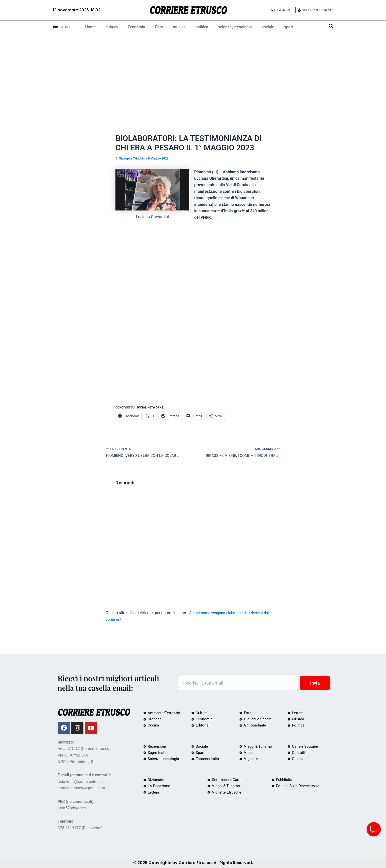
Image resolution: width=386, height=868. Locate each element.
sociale (268, 27)
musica (179, 27)
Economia (137, 27)
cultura (112, 27)
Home (90, 27)
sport (289, 27)
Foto (159, 27)
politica (202, 27)
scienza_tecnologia (235, 27)
